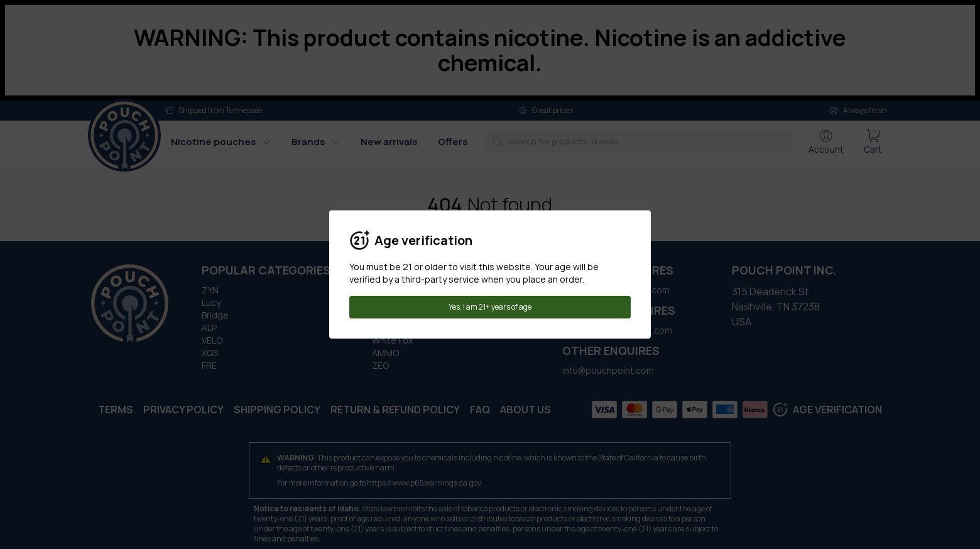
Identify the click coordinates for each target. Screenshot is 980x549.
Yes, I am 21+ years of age (490, 307)
